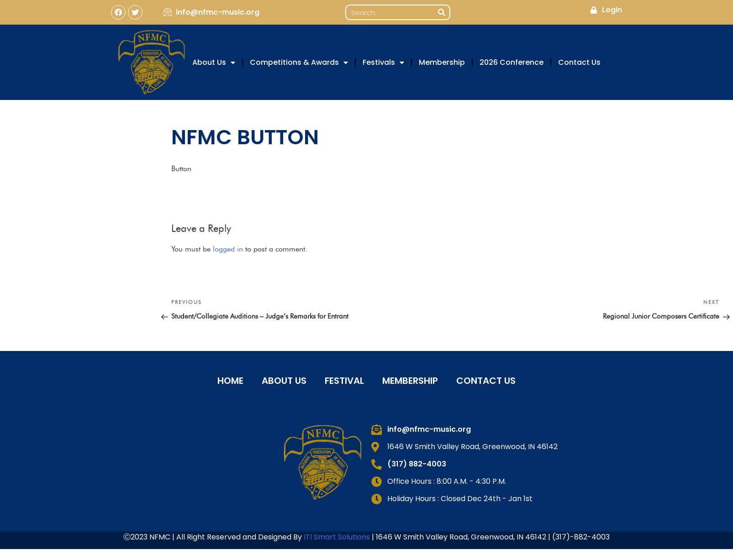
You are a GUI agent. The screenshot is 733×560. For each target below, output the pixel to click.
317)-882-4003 (583, 537)
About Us (214, 63)
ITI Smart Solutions (338, 537)
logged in (228, 249)
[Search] (442, 12)
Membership (442, 62)
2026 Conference (512, 62)
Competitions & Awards (299, 63)
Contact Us (579, 62)
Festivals (383, 63)
